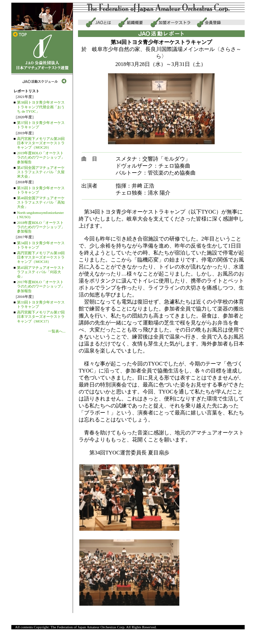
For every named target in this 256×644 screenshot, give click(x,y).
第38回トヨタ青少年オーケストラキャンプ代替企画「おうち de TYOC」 (41, 107)
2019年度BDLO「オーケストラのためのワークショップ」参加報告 (41, 157)
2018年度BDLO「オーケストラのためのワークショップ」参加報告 (41, 227)
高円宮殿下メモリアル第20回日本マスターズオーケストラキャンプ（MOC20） (41, 143)
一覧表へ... (57, 331)
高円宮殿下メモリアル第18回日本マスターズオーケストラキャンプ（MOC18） (41, 257)
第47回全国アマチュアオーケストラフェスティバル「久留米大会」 (41, 172)
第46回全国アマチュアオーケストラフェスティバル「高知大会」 (41, 202)
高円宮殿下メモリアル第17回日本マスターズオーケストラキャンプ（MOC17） (41, 317)
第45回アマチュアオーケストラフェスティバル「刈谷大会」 (41, 272)
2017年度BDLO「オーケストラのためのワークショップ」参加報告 (41, 286)
